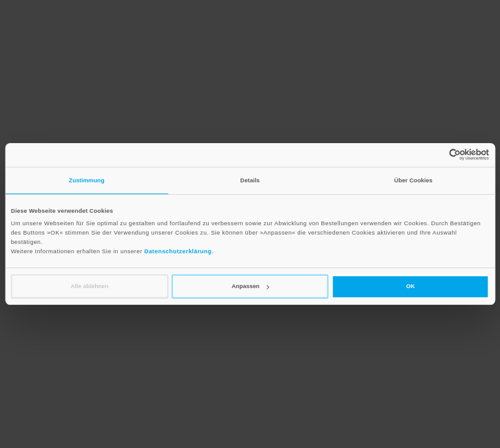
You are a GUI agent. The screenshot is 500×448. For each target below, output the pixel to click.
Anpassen (250, 286)
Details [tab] (250, 180)
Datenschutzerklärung (178, 251)
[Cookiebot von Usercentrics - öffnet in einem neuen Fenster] (435, 155)
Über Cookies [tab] (413, 180)
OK (410, 286)
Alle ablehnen (89, 286)
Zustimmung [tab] (87, 180)
